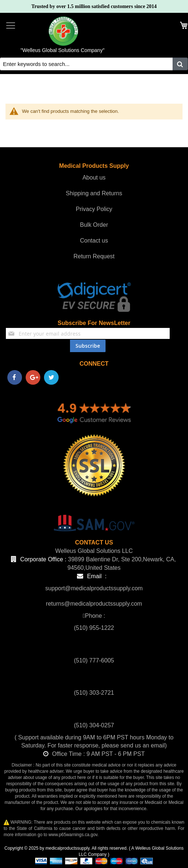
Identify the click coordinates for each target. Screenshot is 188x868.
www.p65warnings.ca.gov (73, 835)
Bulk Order (94, 225)
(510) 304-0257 (94, 725)
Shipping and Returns (94, 193)
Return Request (94, 256)
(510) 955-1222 (94, 628)
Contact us (94, 241)
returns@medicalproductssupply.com (94, 604)
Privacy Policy (94, 209)
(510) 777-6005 (94, 660)
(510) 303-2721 (94, 693)
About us (94, 178)
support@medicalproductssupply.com (94, 588)
